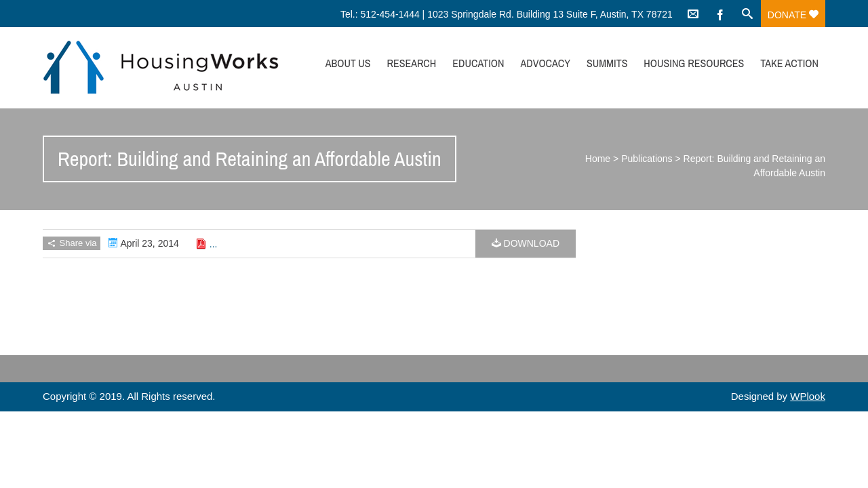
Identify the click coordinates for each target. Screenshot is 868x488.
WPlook (808, 396)
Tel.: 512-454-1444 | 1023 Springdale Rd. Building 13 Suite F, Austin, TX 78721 (507, 14)
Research (411, 63)
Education (478, 63)
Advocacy (545, 63)
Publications (647, 159)
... (214, 244)
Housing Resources (694, 63)
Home (598, 159)
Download (526, 243)
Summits (607, 63)
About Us (348, 63)
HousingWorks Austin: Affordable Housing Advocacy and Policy (161, 67)
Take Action (789, 63)
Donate (793, 15)
